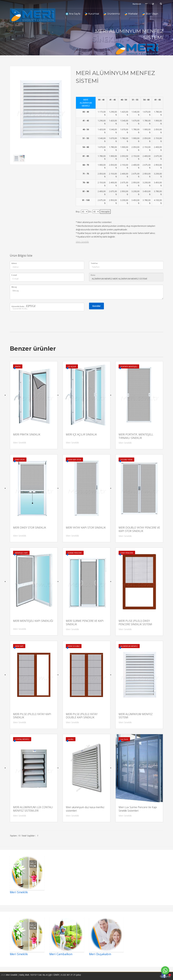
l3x (85, 212)
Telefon (94, 263)
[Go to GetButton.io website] (165, 977)
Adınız (14, 263)
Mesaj (14, 287)
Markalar (131, 14)
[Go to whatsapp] (165, 970)
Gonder (96, 306)
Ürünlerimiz (112, 14)
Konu (93, 275)
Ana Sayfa (73, 14)
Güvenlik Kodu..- (23, 306)
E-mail (14, 275)
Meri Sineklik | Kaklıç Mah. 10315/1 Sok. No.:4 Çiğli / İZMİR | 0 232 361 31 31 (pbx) (43, 975)
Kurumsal (92, 14)
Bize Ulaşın (150, 14)
